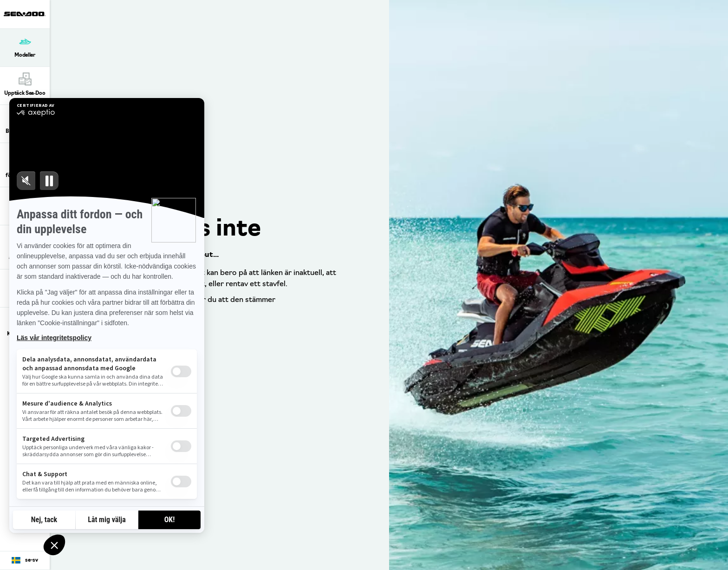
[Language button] (25, 561)
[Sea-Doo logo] (25, 14)
